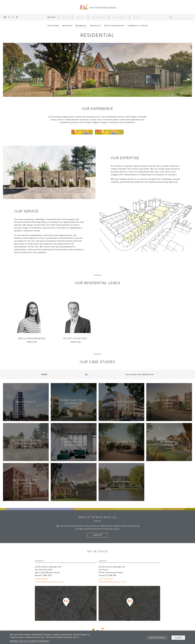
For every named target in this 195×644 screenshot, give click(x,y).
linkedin (13, 17)
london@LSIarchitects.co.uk (112, 582)
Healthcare (53, 26)
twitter (17, 17)
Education (67, 26)
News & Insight (119, 17)
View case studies (109, 132)
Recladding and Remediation (140, 375)
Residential (81, 26)
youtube (5, 17)
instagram (9, 17)
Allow (178, 638)
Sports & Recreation (114, 26)
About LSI (80, 17)
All (87, 375)
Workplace (95, 26)
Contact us (82, 132)
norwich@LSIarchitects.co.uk (49, 582)
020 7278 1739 (106, 579)
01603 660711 (41, 579)
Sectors (51, 17)
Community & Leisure (137, 26)
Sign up (98, 535)
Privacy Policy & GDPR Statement (30, 641)
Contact (137, 17)
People (65, 17)
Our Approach (98, 17)
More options (157, 638)
